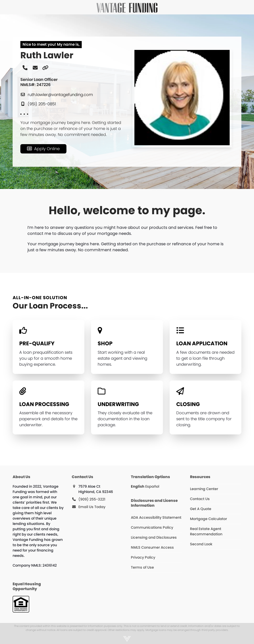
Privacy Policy (143, 557)
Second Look (201, 544)
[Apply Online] (43, 149)
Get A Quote (201, 509)
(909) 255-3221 (92, 499)
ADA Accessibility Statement (156, 517)
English (138, 486)
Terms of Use (142, 567)
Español (152, 486)
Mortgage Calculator (208, 519)
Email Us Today (92, 507)
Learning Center (204, 489)
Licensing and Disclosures (154, 537)
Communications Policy (152, 527)
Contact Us (200, 499)
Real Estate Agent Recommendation (206, 531)
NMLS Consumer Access (152, 547)
